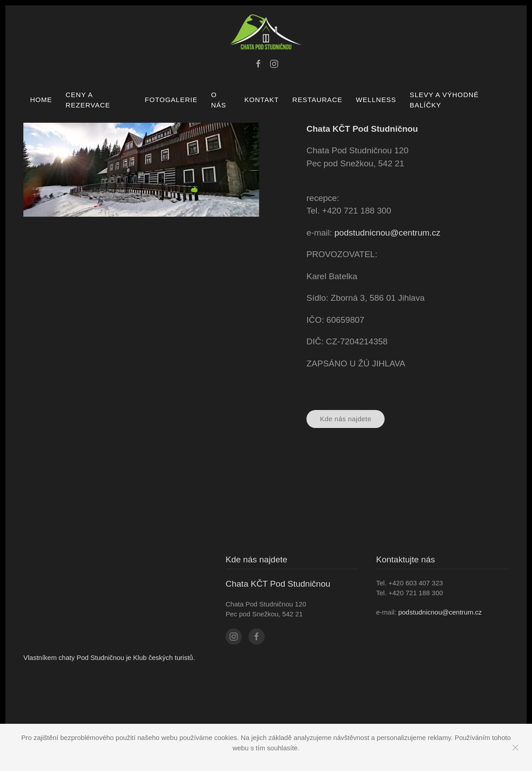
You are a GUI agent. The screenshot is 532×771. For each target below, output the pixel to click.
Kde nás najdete (346, 419)
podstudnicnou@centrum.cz (387, 233)
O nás (219, 100)
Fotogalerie (171, 100)
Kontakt (262, 100)
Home (41, 100)
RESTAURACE (317, 100)
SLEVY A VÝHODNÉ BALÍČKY (444, 100)
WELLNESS (376, 100)
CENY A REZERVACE (88, 100)
